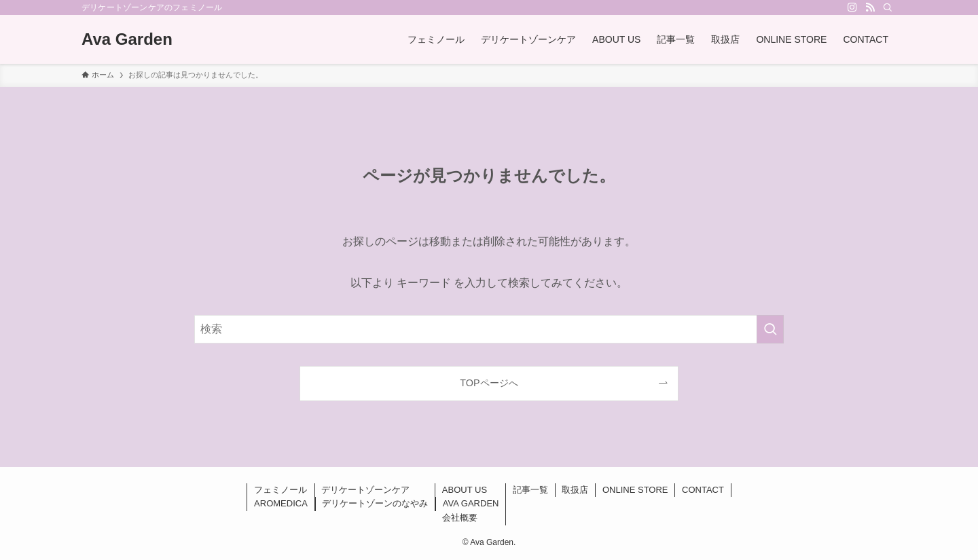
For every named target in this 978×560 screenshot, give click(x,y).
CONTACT (703, 490)
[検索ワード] (489, 329)
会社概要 (460, 518)
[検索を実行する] (770, 329)
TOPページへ (489, 383)
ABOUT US (465, 490)
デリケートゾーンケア (365, 490)
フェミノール (280, 490)
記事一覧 (530, 490)
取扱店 (575, 490)
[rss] (870, 7)
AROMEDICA (281, 503)
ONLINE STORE (635, 490)
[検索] (888, 7)
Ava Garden (127, 39)
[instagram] (852, 7)
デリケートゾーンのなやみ (375, 503)
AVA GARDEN (471, 503)
